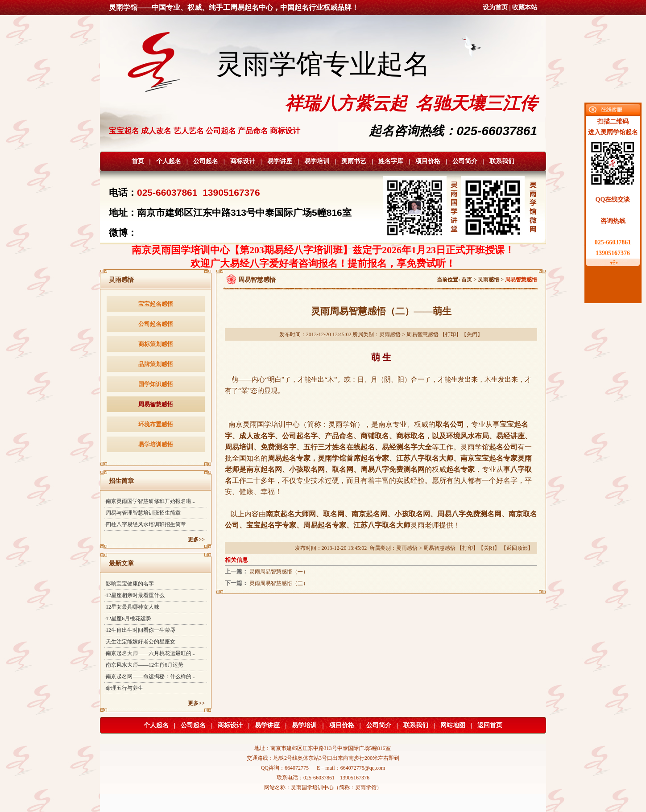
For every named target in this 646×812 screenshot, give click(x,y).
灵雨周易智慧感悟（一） (279, 572)
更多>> (196, 540)
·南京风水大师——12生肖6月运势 (144, 665)
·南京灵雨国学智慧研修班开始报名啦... (150, 501)
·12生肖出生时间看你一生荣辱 (140, 630)
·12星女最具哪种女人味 (132, 607)
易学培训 (317, 161)
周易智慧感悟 (156, 404)
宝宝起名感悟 (156, 304)
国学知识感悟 (156, 384)
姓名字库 (391, 161)
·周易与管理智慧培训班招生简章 (143, 513)
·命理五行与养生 (124, 688)
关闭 (472, 334)
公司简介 (465, 161)
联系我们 (502, 161)
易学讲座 (280, 161)
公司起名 (206, 161)
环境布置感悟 (156, 424)
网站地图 (453, 725)
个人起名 (169, 161)
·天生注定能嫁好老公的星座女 (140, 642)
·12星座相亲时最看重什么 (135, 595)
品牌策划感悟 (156, 364)
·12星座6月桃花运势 (128, 618)
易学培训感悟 (156, 444)
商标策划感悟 (156, 344)
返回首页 (490, 725)
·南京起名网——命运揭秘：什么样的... (150, 676)
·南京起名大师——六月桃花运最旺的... (150, 653)
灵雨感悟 (489, 280)
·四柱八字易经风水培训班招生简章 (145, 524)
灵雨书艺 (354, 161)
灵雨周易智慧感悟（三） (279, 583)
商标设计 (243, 161)
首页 (138, 161)
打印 (451, 334)
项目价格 (428, 161)
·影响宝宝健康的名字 (129, 584)
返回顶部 (517, 548)
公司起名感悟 (156, 324)
